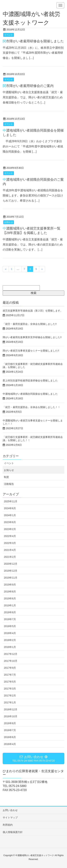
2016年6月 (10, 737)
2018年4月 (10, 633)
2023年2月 (10, 529)
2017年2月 (10, 696)
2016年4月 (10, 744)
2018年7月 (10, 619)
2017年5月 (10, 682)
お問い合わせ (10, 810)
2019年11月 (11, 578)
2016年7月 (10, 730)
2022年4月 (10, 536)
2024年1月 (10, 515)
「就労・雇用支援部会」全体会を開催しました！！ (31, 407)
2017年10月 (11, 661)
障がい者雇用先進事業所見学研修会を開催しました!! (32, 337)
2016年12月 (11, 709)
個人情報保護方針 (13, 832)
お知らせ (9, 222)
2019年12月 (11, 571)
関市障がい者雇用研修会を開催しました (33, 41)
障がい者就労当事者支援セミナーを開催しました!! (32, 351)
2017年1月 (10, 702)
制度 (6, 477)
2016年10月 (11, 716)
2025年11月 (11, 501)
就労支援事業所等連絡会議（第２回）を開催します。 (33, 311)
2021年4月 (10, 550)
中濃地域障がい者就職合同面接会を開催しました (30, 394)
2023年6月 (10, 522)
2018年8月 (10, 612)
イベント (9, 35)
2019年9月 (10, 585)
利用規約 (8, 825)
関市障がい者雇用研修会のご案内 (28, 86)
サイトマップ (10, 818)
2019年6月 (10, 598)
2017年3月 (10, 689)
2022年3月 (10, 543)
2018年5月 (10, 626)
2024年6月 (10, 508)
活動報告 (9, 484)
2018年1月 (10, 647)
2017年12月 (11, 654)
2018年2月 (10, 640)
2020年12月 (11, 564)
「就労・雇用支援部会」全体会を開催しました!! (30, 324)
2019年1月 (10, 605)
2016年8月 (10, 723)
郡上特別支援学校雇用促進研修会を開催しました (30, 380)
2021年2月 (10, 557)
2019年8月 (10, 592)
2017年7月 (10, 675)
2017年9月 (10, 668)
